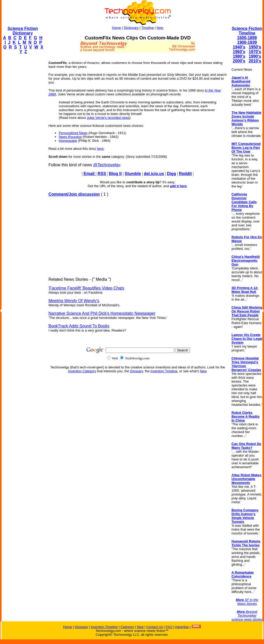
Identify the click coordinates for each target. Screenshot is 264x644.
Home (117, 28)
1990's (255, 56)
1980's (239, 56)
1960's (239, 52)
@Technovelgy (106, 165)
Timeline (148, 28)
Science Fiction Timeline (247, 31)
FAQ (169, 627)
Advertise (182, 627)
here (100, 149)
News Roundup (70, 137)
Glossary (136, 371)
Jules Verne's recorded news (108, 118)
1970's (255, 52)
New (160, 28)
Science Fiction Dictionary (23, 31)
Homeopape (68, 141)
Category (127, 627)
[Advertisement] (22, 136)
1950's (255, 47)
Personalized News (73, 133)
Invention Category (82, 371)
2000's (239, 61)
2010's (255, 61)
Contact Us (154, 627)
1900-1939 (247, 42)
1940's (239, 47)
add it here (178, 186)
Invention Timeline (164, 371)
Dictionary (131, 28)
